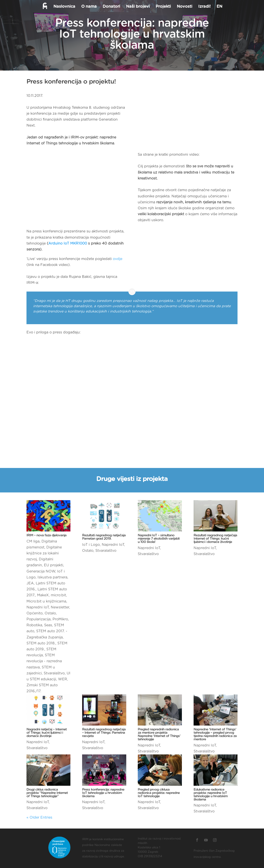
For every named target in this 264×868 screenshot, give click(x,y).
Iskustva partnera (52, 577)
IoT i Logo (91, 545)
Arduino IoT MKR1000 (68, 243)
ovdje (118, 259)
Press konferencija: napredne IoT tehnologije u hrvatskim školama (103, 793)
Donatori (111, 7)
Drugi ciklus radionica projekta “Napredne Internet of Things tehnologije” (47, 793)
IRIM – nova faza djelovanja (46, 535)
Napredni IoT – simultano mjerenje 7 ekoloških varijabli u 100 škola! (159, 539)
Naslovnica (64, 7)
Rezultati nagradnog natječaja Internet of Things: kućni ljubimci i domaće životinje (215, 539)
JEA (30, 583)
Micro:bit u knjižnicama (46, 601)
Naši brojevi (137, 7)
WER (63, 679)
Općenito (35, 613)
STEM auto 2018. (41, 643)
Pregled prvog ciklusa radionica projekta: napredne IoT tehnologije (159, 793)
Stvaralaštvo (54, 673)
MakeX (43, 595)
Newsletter (60, 607)
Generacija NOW (41, 571)
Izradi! (204, 7)
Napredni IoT (38, 607)
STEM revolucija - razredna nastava (44, 661)
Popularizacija (39, 619)
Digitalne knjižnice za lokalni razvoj (44, 553)
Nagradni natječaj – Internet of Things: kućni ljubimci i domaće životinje (47, 733)
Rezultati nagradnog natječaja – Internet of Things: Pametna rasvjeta (104, 733)
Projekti (163, 7)
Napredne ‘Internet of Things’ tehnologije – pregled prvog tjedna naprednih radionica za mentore (215, 734)
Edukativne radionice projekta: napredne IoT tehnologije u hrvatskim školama (211, 795)
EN (219, 7)
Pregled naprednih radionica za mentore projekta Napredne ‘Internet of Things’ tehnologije (159, 734)
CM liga (33, 541)
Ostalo (50, 613)
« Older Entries (39, 817)
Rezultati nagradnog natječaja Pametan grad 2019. (104, 537)
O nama (89, 7)
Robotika (34, 625)
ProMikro (60, 619)
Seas (48, 625)
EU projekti (54, 565)
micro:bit (58, 595)
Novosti (184, 7)
